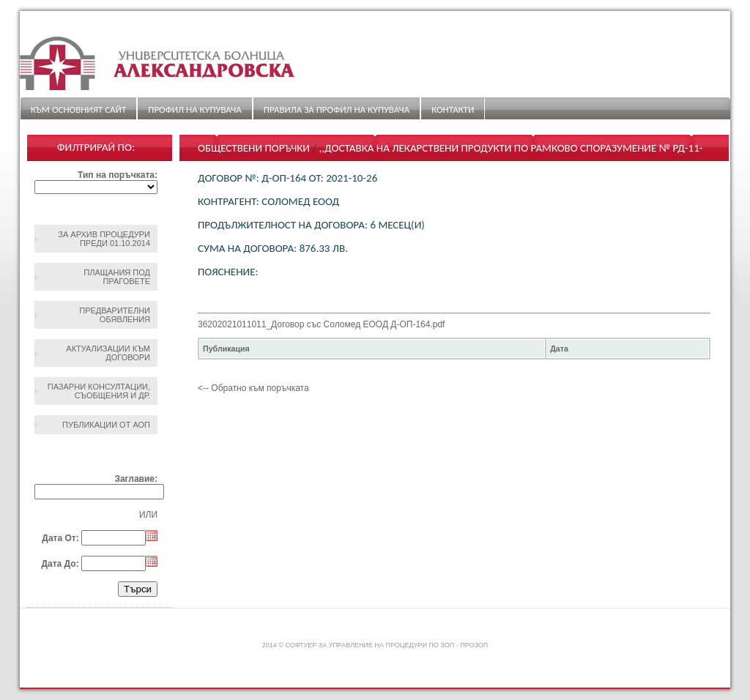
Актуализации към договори (108, 353)
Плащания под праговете (117, 277)
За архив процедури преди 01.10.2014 (104, 239)
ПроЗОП (474, 645)
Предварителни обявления (115, 315)
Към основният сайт (78, 109)
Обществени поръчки (254, 148)
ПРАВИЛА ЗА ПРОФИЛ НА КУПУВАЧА (337, 109)
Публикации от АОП (106, 425)
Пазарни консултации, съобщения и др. (99, 391)
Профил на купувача (194, 109)
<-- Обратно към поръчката (253, 388)
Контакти (453, 109)
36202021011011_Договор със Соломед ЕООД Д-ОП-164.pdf (321, 324)
